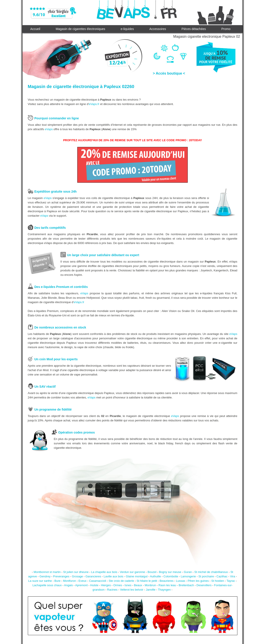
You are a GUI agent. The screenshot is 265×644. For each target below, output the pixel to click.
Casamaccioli (97, 581)
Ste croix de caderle (121, 581)
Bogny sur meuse (170, 572)
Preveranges (61, 576)
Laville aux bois (113, 576)
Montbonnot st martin (47, 572)
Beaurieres (167, 581)
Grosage (78, 576)
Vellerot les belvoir (132, 590)
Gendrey (45, 576)
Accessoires (158, 29)
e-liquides (127, 29)
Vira (233, 576)
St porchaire (206, 576)
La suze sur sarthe (40, 581)
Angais (68, 585)
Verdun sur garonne (132, 572)
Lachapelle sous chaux (47, 585)
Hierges (106, 585)
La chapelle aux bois (104, 572)
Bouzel (152, 572)
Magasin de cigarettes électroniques (80, 29)
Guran (188, 572)
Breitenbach (186, 585)
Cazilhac (222, 576)
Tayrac (231, 581)
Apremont (81, 585)
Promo (226, 29)
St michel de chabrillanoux (211, 572)
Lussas (181, 581)
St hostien (218, 581)
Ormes (118, 585)
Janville (150, 590)
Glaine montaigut (137, 576)
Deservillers (204, 585)
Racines (112, 590)
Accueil (35, 29)
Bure (57, 581)
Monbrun (150, 585)
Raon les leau (167, 585)
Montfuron (69, 581)
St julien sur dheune (76, 572)
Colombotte (171, 576)
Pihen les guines (198, 581)
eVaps (49, 129)
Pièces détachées (194, 29)
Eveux (82, 581)
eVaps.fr (94, 104)
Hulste (94, 585)
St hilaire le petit (147, 581)
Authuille (155, 576)
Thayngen (164, 590)
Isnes (128, 585)
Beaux (138, 585)
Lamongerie (188, 576)
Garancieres (93, 576)
